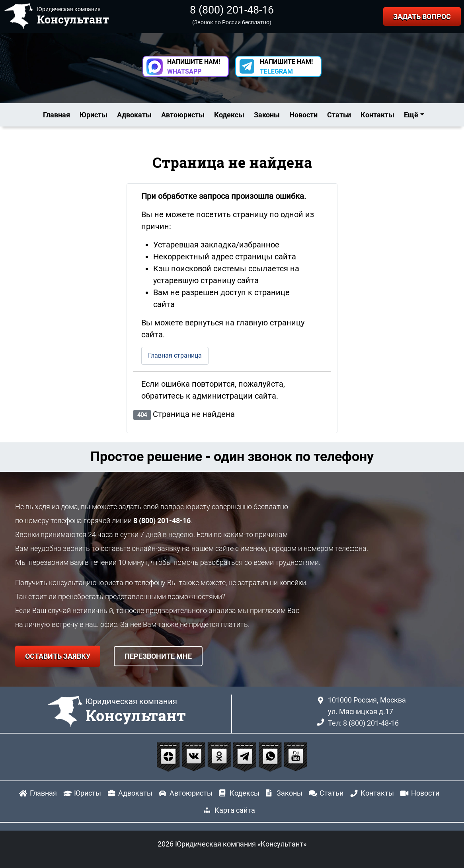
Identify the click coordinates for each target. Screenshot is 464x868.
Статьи (339, 115)
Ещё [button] (411, 115)
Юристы (94, 115)
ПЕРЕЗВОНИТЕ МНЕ (158, 656)
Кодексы (229, 115)
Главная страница (175, 355)
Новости (303, 115)
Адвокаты (134, 115)
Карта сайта (235, 810)
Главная (57, 115)
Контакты (377, 115)
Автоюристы (183, 115)
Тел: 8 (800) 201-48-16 (363, 723)
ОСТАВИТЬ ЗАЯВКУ (58, 656)
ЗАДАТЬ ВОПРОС (422, 17)
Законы (267, 115)
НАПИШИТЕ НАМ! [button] (194, 67)
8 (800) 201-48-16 (232, 10)
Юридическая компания (136, 711)
